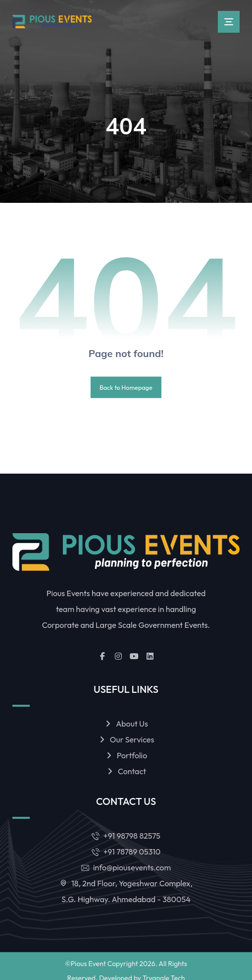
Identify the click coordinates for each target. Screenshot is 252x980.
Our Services (126, 740)
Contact (126, 772)
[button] (229, 22)
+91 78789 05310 (126, 852)
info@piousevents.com (126, 868)
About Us (126, 724)
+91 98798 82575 (126, 836)
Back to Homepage (126, 387)
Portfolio (126, 756)
